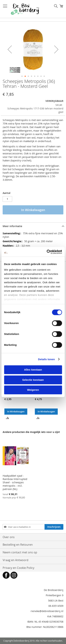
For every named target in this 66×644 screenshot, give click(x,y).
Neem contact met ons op (20, 552)
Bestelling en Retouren (18, 545)
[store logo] (25, 9)
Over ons (9, 537)
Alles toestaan (33, 370)
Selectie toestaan (33, 380)
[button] (10, 49)
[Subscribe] (54, 527)
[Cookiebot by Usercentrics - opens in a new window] (47, 252)
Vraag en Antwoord (15, 560)
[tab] (33, 226)
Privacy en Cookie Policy (18, 568)
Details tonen (46, 359)
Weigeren (33, 390)
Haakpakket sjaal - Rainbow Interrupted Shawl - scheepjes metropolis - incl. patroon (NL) (15, 482)
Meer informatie (12, 226)
